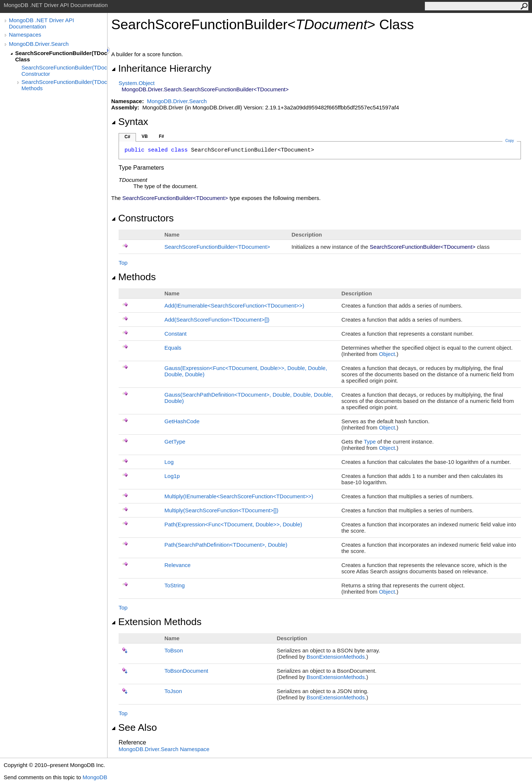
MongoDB (95, 777)
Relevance (178, 565)
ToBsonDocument (186, 671)
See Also (134, 727)
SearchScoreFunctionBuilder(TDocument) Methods (64, 85)
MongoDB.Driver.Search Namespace (164, 749)
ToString (175, 585)
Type (370, 442)
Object (387, 354)
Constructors (142, 218)
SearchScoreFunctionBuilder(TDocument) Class (61, 56)
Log (169, 462)
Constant (175, 334)
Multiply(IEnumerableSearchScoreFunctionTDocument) (239, 496)
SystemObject (137, 83)
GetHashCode (182, 421)
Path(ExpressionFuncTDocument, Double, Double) (233, 524)
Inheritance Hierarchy (161, 68)
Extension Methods (156, 622)
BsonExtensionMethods (336, 657)
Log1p (172, 476)
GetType (175, 442)
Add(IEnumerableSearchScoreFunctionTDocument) (234, 306)
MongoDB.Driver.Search (39, 44)
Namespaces (25, 35)
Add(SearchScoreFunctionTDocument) (217, 320)
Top (123, 263)
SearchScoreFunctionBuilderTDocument (217, 247)
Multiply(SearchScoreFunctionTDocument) (221, 510)
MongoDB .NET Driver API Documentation (41, 23)
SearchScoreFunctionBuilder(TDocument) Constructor (64, 71)
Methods (134, 277)
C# (127, 137)
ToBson (174, 650)
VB (145, 136)
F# (161, 136)
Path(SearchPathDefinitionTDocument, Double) (226, 545)
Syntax (130, 122)
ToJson (173, 691)
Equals (173, 348)
